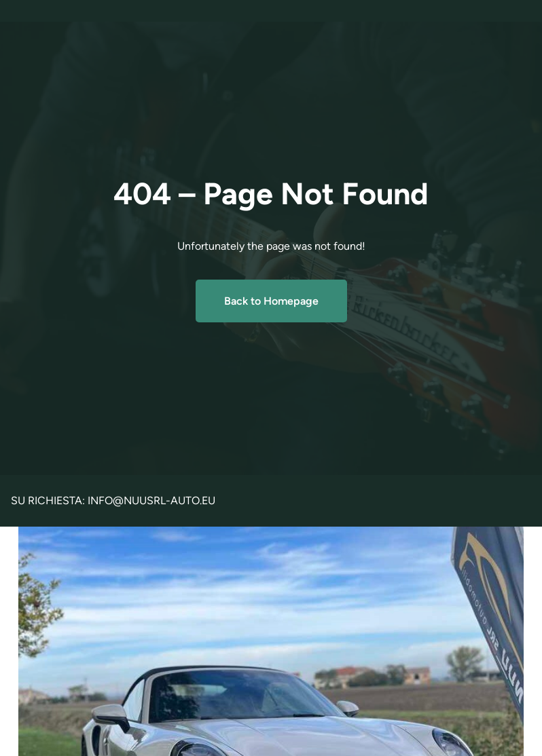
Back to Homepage (271, 301)
